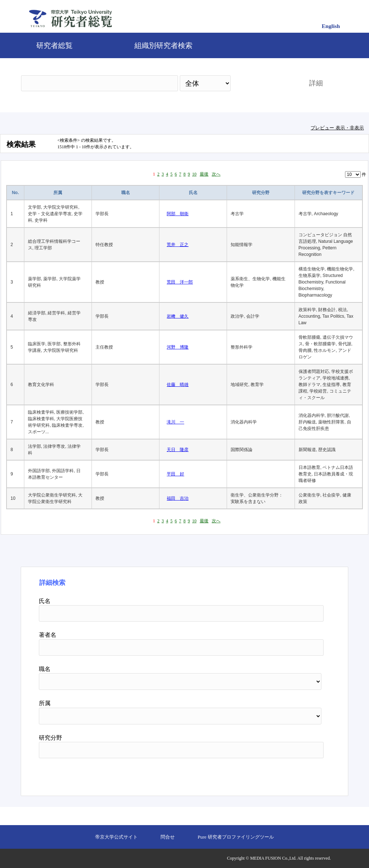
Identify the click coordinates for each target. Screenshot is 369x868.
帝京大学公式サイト (116, 837)
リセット (305, 774)
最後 (204, 174)
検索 (263, 83)
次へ (216, 174)
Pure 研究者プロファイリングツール (236, 837)
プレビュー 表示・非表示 (337, 128)
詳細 (316, 83)
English (331, 26)
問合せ (168, 837)
